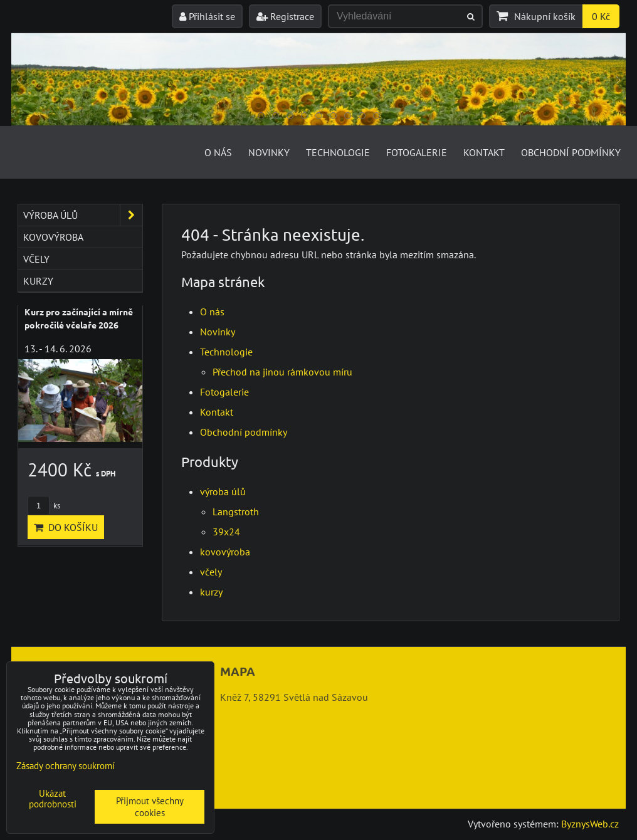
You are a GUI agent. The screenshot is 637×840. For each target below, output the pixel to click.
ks (44, 506)
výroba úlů (223, 491)
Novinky (269, 152)
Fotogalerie (417, 152)
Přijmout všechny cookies (150, 807)
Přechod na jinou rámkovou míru (282, 372)
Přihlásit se (207, 16)
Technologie (338, 152)
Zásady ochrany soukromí (66, 766)
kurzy (211, 592)
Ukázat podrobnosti (53, 799)
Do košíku (66, 527)
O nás (218, 152)
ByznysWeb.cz (590, 824)
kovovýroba (225, 552)
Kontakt (484, 152)
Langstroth (236, 512)
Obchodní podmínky (571, 152)
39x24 (226, 532)
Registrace (285, 16)
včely (211, 572)
